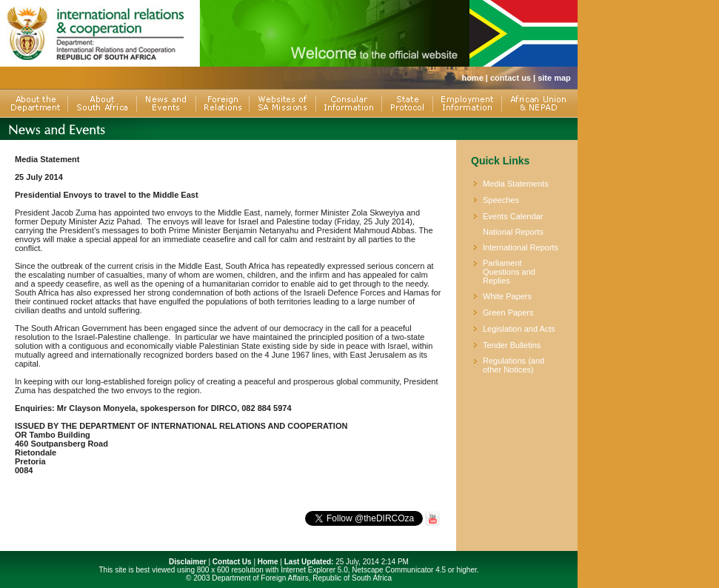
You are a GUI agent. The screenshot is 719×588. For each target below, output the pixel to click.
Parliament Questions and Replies (509, 272)
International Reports (521, 247)
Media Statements (516, 184)
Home (268, 562)
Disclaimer (188, 562)
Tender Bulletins (512, 345)
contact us (511, 78)
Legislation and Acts (519, 329)
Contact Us (232, 562)
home (472, 78)
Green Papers (508, 313)
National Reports (513, 232)
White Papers (507, 296)
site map (554, 78)
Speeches (501, 200)
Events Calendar (513, 216)
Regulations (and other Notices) (514, 365)
